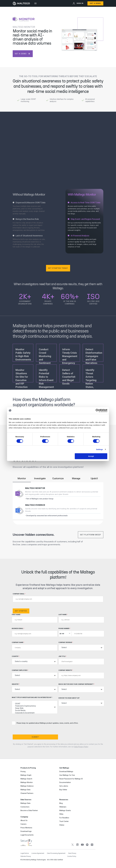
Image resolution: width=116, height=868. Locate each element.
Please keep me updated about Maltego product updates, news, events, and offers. (45, 723)
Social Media (35, 710)
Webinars (63, 807)
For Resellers (64, 818)
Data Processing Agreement (56, 853)
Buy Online (63, 790)
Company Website (81, 674)
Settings (100, 449)
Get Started (21, 611)
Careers (23, 824)
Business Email (35, 632)
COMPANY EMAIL (58, 598)
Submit (35, 737)
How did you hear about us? (81, 702)
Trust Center (64, 821)
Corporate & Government (35, 713)
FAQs (61, 814)
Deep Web (35, 708)
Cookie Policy (72, 856)
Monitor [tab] (22, 478)
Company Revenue (81, 646)
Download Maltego (66, 772)
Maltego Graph (26, 775)
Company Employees (35, 674)
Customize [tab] (58, 478)
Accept (91, 456)
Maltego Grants (65, 810)
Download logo (26, 831)
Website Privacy (26, 856)
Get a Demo (95, 3)
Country (35, 660)
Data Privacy (72, 853)
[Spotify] (87, 845)
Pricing (23, 772)
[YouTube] (82, 845)
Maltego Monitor (35, 488)
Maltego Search (26, 779)
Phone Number (81, 632)
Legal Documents (27, 835)
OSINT (35, 704)
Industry (35, 688)
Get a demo (64, 786)
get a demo (23, 54)
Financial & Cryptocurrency (35, 706)
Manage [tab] (76, 478)
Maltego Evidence (35, 505)
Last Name (81, 618)
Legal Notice (25, 853)
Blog (61, 803)
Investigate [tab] (40, 478)
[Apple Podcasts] (92, 845)
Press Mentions (26, 828)
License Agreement (38, 853)
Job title (81, 660)
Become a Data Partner (29, 810)
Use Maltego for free (67, 775)
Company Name (35, 646)
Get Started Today (58, 268)
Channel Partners (27, 793)
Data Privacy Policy (81, 747)
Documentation (65, 782)
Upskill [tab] (94, 478)
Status (62, 825)
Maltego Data (25, 790)
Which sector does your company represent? (81, 688)
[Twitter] (73, 845)
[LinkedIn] (77, 845)
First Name (35, 618)
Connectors (25, 807)
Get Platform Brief (91, 535)
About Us (24, 820)
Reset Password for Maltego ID (71, 779)
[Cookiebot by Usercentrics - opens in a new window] (97, 411)
